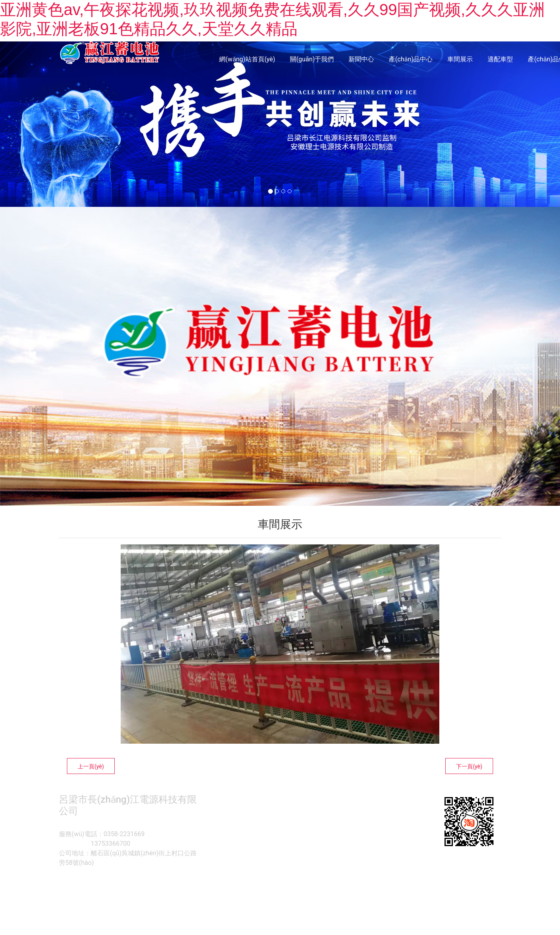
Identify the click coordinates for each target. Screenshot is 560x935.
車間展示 (460, 59)
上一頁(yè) (91, 766)
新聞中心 (361, 59)
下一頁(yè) (469, 766)
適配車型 (500, 59)
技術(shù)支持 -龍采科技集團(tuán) (373, 884)
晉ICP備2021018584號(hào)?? (292, 884)
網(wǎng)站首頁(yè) (247, 59)
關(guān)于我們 (312, 59)
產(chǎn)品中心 (411, 59)
